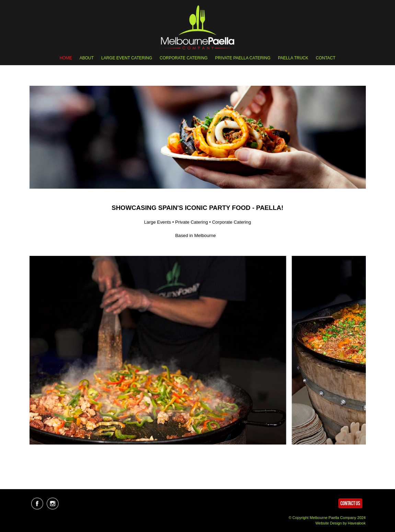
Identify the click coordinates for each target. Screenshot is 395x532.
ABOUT (87, 58)
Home (66, 58)
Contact (326, 58)
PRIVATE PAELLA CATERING (243, 58)
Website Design (329, 523)
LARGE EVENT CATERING (127, 58)
